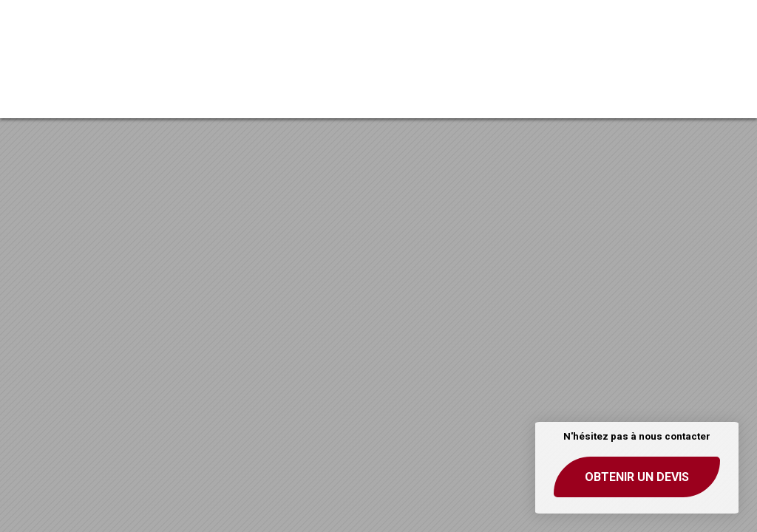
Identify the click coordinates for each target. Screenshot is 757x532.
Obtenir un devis (637, 477)
